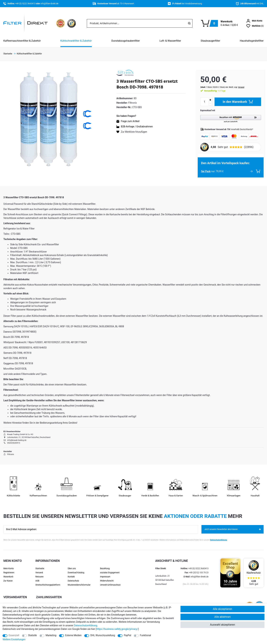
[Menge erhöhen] (207, 97)
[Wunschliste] (255, 26)
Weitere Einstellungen (14, 639)
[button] (229, 116)
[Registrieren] (13, 569)
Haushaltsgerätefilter (252, 41)
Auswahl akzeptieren (222, 625)
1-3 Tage (211, 88)
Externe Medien (73, 635)
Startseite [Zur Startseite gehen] (8, 54)
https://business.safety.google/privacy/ (117, 629)
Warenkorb (8, 573)
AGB (37, 578)
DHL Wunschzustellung (103, 635)
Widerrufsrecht (107, 578)
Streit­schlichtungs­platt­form (48, 582)
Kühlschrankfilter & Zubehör (76, 41)
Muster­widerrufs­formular (79, 582)
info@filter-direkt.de (49, 4)
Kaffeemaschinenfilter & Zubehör (22, 41)
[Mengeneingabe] (201, 99)
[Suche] (189, 23)
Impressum (105, 573)
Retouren (40, 573)
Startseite (40, 565)
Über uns (72, 565)
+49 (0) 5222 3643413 (25, 4)
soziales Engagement (110, 569)
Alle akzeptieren (222, 609)
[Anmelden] (254, 21)
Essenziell (14, 635)
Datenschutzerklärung (219, 537)
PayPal (127, 635)
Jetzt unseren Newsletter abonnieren (233, 526)
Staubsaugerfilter (210, 41)
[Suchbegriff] (137, 23)
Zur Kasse (8, 578)
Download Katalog (76, 569)
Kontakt (71, 573)
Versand (238, 84)
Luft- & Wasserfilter (170, 41)
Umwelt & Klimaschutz (110, 582)
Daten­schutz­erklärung (85, 625)
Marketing (51, 635)
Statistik (32, 635)
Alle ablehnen (223, 617)
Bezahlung (105, 565)
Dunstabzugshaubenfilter (126, 41)
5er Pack (203, 168)
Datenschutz (73, 578)
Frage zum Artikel (130, 121)
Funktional (146, 635)
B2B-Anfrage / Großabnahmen (137, 126)
